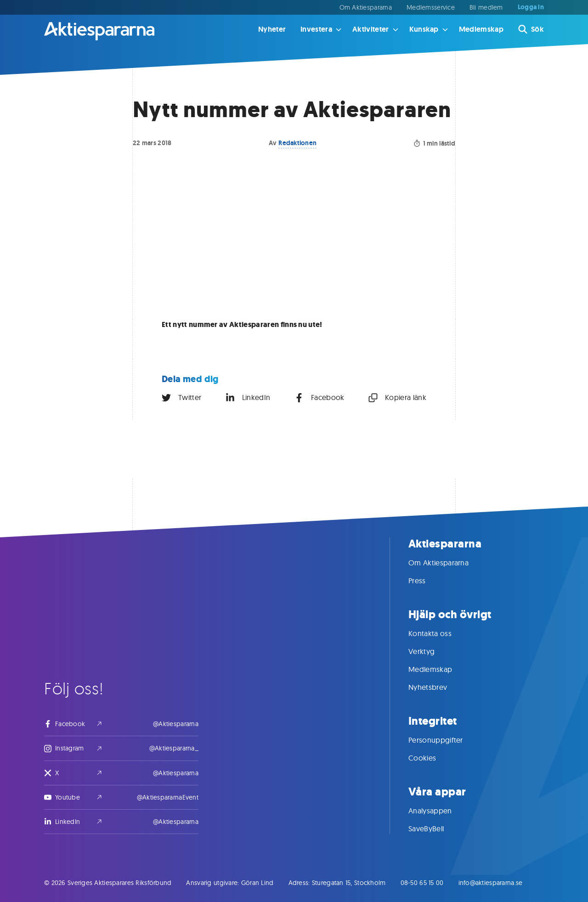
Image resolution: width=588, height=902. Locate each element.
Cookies (431, 758)
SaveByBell (435, 829)
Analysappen (439, 811)
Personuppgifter (445, 740)
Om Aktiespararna (366, 7)
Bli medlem (486, 7)
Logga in (531, 7)
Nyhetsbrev (437, 687)
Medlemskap (481, 29)
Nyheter (272, 29)
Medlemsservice (431, 7)
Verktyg (431, 651)
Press (426, 581)
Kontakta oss (439, 633)
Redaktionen (297, 143)
